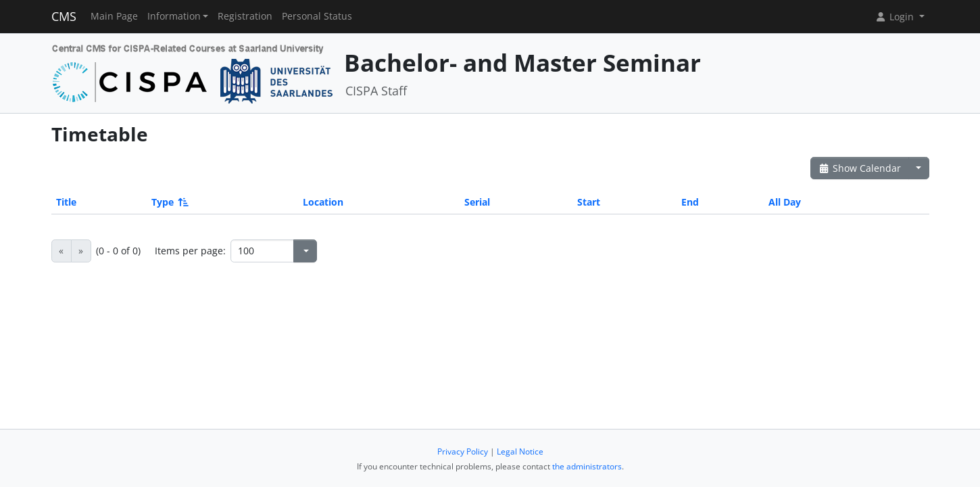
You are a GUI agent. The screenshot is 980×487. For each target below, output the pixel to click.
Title (66, 202)
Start (589, 202)
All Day (785, 202)
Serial (477, 202)
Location (323, 202)
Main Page (114, 16)
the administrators (587, 466)
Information (174, 16)
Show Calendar (860, 168)
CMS (64, 16)
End (690, 202)
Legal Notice (520, 451)
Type (169, 202)
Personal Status (317, 16)
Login (896, 17)
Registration (245, 16)
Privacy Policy (463, 451)
